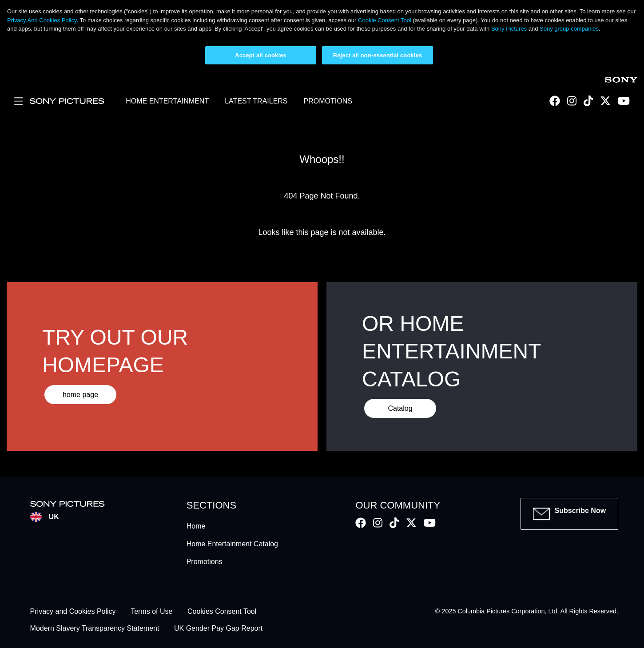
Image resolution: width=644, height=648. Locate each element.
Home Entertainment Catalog (232, 544)
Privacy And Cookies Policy (42, 20)
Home (196, 526)
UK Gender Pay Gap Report (218, 629)
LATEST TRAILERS (256, 101)
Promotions (205, 562)
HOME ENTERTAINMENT (167, 101)
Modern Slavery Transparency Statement (95, 629)
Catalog (400, 408)
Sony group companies (569, 29)
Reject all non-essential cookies (378, 55)
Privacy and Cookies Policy (73, 611)
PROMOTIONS (328, 101)
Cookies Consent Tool (222, 611)
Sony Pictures (509, 29)
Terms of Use (151, 611)
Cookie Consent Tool (385, 20)
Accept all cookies (261, 55)
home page (80, 395)
